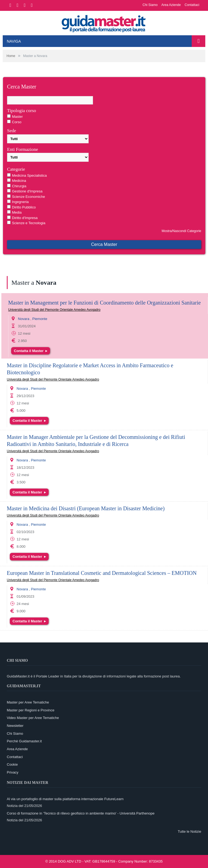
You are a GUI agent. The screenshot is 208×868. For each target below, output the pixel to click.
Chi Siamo (150, 5)
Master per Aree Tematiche (28, 702)
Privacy (13, 772)
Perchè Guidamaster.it (24, 741)
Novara (24, 319)
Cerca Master (104, 244)
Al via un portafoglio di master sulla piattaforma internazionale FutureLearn (65, 799)
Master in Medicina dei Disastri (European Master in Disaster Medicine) (86, 508)
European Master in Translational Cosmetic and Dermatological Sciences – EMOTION (102, 573)
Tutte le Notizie (190, 831)
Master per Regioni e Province (31, 710)
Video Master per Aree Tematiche (33, 718)
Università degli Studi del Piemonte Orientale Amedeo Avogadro (54, 310)
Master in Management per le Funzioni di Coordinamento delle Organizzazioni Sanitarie (104, 303)
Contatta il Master (31, 351)
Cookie (12, 764)
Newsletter (15, 726)
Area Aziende (171, 5)
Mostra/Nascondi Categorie (181, 231)
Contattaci (192, 5)
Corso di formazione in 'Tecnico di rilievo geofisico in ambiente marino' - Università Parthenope (81, 813)
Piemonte (40, 319)
